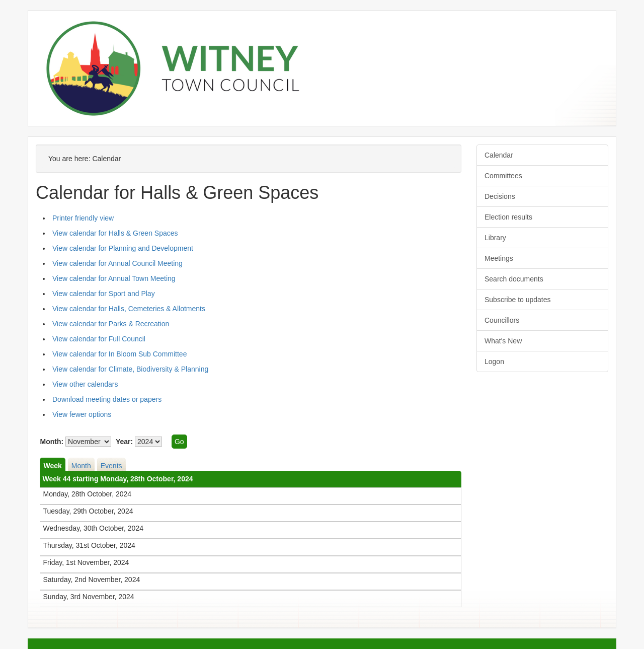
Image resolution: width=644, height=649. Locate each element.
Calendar (499, 155)
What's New (503, 341)
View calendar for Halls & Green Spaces (115, 233)
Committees (503, 176)
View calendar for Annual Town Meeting (114, 278)
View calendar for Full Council (99, 339)
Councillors (502, 320)
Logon (494, 362)
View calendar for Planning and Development (123, 248)
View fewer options (82, 414)
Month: (52, 442)
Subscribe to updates (518, 300)
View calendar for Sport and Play (104, 294)
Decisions (500, 196)
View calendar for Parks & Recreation (111, 324)
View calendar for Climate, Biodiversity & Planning (130, 369)
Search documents (514, 279)
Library (495, 238)
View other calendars (85, 384)
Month (81, 466)
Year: (124, 442)
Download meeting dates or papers (107, 399)
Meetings (499, 258)
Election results (508, 217)
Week (52, 466)
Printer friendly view (83, 218)
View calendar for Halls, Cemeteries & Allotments (129, 309)
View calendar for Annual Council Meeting (117, 263)
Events (111, 466)
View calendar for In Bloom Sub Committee (119, 354)
